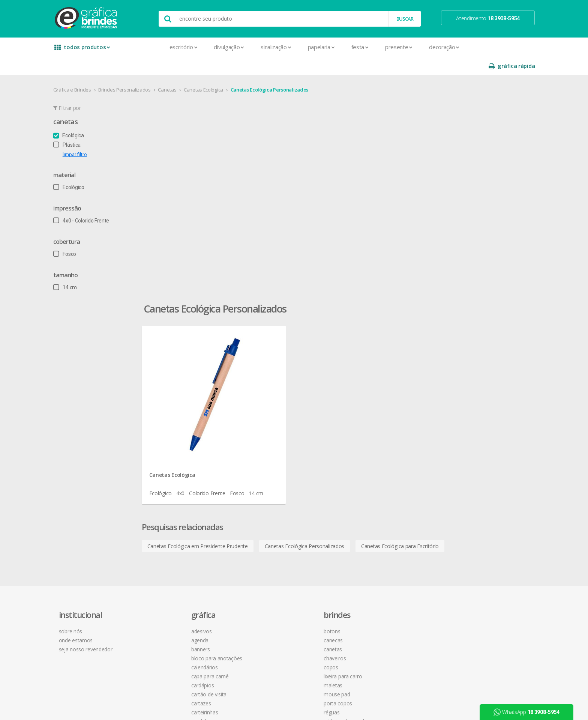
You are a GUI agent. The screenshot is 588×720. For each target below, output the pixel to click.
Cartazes (177, 465)
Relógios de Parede (279, 483)
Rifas (172, 591)
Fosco (80, 235)
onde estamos (94, 402)
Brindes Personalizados (140, 71)
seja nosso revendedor (104, 411)
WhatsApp (529, 712)
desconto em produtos (464, 462)
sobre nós (88, 393)
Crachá (175, 483)
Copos (264, 429)
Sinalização (247, 47)
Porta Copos (271, 465)
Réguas (265, 474)
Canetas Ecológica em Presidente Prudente (237, 299)
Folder (174, 510)
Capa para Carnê (186, 438)
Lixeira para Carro (276, 438)
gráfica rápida (496, 47)
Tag (171, 627)
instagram (453, 402)
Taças (263, 501)
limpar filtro (91, 136)
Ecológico (85, 168)
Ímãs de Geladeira (187, 519)
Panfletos (178, 537)
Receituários (180, 582)
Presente (370, 47)
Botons (265, 393)
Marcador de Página (190, 528)
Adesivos (177, 393)
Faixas (174, 501)
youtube (451, 411)
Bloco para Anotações (192, 420)
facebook (452, 393)
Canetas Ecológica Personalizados (285, 71)
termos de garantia (369, 402)
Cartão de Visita (184, 456)
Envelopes (179, 492)
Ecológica (84, 117)
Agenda (175, 402)
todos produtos (96, 50)
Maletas (266, 447)
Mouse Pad (270, 456)
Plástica (83, 126)
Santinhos (178, 609)
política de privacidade (372, 420)
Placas (174, 564)
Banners (176, 411)
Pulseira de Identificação (195, 573)
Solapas (176, 618)
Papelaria (293, 47)
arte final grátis (454, 453)
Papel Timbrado (184, 546)
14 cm (81, 269)
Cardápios (178, 447)
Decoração (416, 47)
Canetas (183, 71)
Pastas (175, 555)
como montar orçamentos (378, 429)
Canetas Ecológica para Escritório (440, 299)
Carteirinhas (180, 474)
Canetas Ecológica (219, 71)
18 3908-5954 (367, 470)
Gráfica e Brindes (88, 71)
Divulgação (201, 47)
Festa (331, 47)
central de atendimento (374, 393)
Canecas (266, 402)
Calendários (180, 429)
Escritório (155, 47)
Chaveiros (268, 420)
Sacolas (176, 600)
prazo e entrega (365, 411)
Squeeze (267, 492)
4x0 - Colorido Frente (97, 202)
